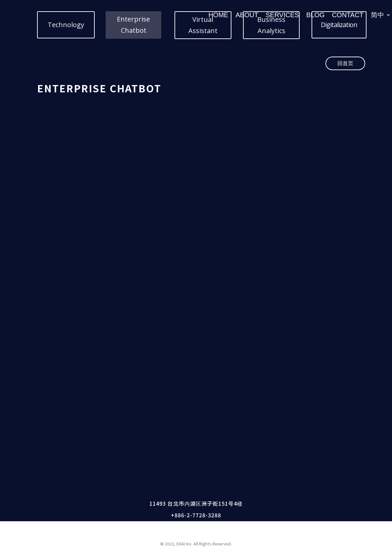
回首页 (345, 63)
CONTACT (348, 15)
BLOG (316, 15)
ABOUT (247, 15)
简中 (377, 15)
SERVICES (282, 15)
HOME (218, 15)
